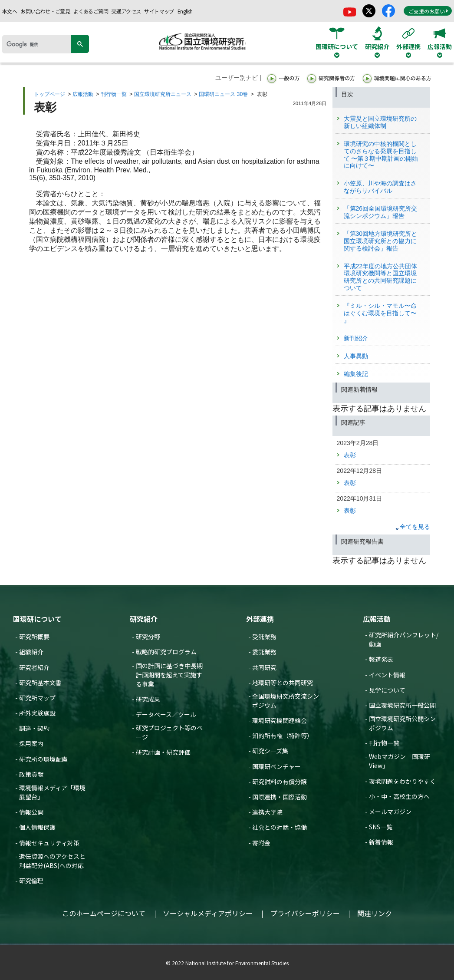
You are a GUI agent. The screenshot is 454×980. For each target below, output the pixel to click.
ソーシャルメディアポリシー (208, 913)
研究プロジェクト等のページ (169, 732)
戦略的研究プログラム (166, 652)
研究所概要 (34, 637)
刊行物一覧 (114, 94)
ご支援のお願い (428, 11)
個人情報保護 (37, 827)
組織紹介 (31, 652)
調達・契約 (34, 728)
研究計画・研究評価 (163, 752)
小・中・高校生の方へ (399, 796)
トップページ (49, 94)
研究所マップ (37, 698)
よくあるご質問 (91, 11)
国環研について (37, 619)
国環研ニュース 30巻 (223, 94)
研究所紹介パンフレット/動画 (404, 639)
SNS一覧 (381, 827)
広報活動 (83, 94)
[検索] (39, 44)
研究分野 (148, 637)
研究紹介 (144, 619)
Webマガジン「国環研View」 (400, 761)
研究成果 (148, 699)
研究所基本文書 (40, 683)
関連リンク (375, 913)
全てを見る (415, 527)
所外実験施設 (37, 713)
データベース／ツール (166, 714)
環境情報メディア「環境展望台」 (52, 792)
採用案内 (31, 743)
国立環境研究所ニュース (163, 94)
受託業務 (264, 637)
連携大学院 (267, 812)
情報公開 (31, 812)
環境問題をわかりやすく (402, 781)
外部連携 (260, 619)
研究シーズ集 (270, 751)
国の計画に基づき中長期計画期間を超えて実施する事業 (169, 675)
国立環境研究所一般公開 (402, 705)
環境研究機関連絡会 (280, 720)
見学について (387, 690)
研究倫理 (31, 881)
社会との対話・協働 (280, 827)
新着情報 (381, 842)
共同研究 (264, 667)
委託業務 (264, 652)
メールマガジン (390, 812)
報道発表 (381, 659)
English (185, 11)
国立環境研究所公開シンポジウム (402, 723)
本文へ (10, 11)
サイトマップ (159, 11)
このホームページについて (104, 913)
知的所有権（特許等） (283, 736)
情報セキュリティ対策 (49, 843)
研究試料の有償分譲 (280, 782)
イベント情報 (387, 675)
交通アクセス (126, 11)
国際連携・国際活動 (280, 797)
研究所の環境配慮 (43, 759)
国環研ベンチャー (276, 766)
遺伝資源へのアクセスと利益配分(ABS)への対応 (52, 861)
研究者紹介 (34, 667)
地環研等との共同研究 (283, 683)
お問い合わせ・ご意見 (45, 11)
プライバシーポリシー (305, 913)
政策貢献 (31, 774)
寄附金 (261, 843)
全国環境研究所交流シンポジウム (286, 701)
